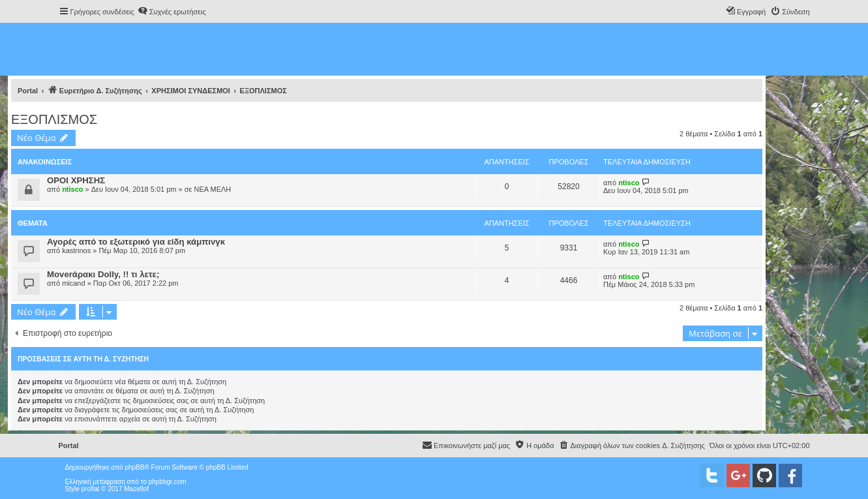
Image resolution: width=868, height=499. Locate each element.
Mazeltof (136, 489)
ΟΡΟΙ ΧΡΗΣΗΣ (76, 180)
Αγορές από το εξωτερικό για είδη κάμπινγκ (136, 242)
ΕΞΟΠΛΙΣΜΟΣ (54, 119)
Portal (28, 91)
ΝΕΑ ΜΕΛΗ (212, 189)
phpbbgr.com (168, 482)
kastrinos (76, 250)
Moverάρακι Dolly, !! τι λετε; (103, 274)
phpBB (134, 467)
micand (73, 283)
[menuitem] (172, 12)
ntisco (72, 189)
